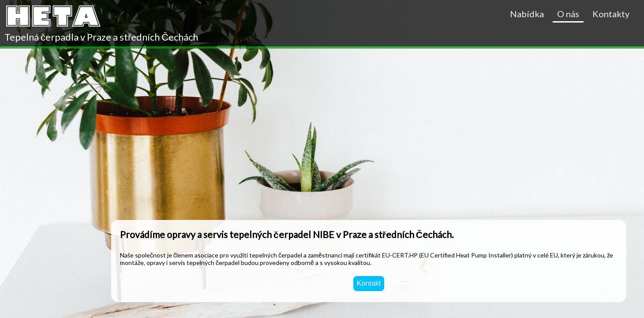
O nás (568, 14)
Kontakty (611, 14)
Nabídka (527, 14)
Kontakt (369, 283)
